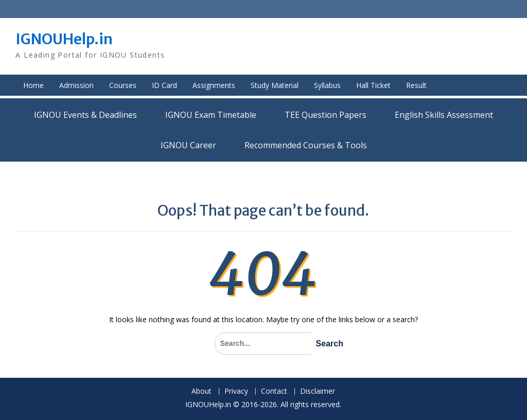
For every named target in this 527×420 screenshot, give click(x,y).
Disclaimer (318, 391)
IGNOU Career (188, 145)
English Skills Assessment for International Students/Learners (444, 115)
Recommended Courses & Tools (306, 145)
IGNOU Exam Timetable (211, 115)
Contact (274, 391)
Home (33, 85)
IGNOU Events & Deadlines (85, 115)
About (201, 391)
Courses (123, 85)
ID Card (164, 85)
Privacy (236, 391)
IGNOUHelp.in (64, 39)
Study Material (275, 85)
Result (416, 85)
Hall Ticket (373, 85)
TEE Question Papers (326, 115)
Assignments (214, 85)
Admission (76, 85)
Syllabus (327, 85)
